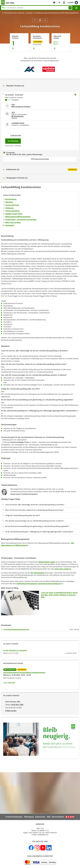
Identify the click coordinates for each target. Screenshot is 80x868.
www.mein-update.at (63, 569)
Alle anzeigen (9, 683)
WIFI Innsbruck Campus (21, 107)
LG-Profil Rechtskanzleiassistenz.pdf (16, 629)
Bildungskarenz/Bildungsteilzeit (18, 217)
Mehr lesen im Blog (13, 222)
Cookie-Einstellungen (14, 817)
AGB (49, 817)
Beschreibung (11, 199)
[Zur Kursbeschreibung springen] (61, 42)
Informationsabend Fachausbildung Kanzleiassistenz (24, 673)
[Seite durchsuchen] (37, 8)
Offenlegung (29, 817)
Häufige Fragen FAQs (14, 214)
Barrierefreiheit (58, 817)
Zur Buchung (14, 140)
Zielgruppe (10, 208)
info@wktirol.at (43, 835)
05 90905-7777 (43, 831)
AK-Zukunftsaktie (37, 573)
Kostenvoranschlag (40, 159)
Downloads (10, 225)
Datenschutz (40, 817)
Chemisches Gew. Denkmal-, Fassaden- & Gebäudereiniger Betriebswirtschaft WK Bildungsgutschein (41, 13)
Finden (70, 8)
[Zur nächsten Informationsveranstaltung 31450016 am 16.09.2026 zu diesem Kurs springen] (40, 42)
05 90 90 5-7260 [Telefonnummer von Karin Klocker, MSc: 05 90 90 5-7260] (17, 705)
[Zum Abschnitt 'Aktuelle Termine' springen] (19, 42)
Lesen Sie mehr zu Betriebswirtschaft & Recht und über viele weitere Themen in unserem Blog (59, 595)
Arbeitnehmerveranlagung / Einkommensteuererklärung (39, 584)
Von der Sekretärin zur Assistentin (15, 650)
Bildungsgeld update (47, 562)
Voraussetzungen (12, 205)
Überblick (9, 202)
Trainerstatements (12, 211)
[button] (40, 505)
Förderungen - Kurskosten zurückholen (21, 220)
